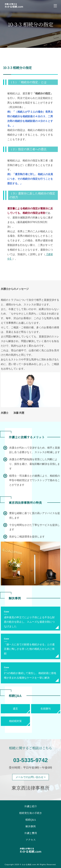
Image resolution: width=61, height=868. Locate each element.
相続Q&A (31, 820)
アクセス (31, 840)
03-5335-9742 (31, 760)
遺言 (15, 709)
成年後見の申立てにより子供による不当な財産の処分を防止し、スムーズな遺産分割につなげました (29, 622)
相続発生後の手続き (31, 813)
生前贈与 (46, 709)
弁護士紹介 (31, 806)
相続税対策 (15, 721)
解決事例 (31, 826)
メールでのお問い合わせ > (31, 777)
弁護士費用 (31, 833)
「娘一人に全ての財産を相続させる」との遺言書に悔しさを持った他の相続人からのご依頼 (29, 649)
